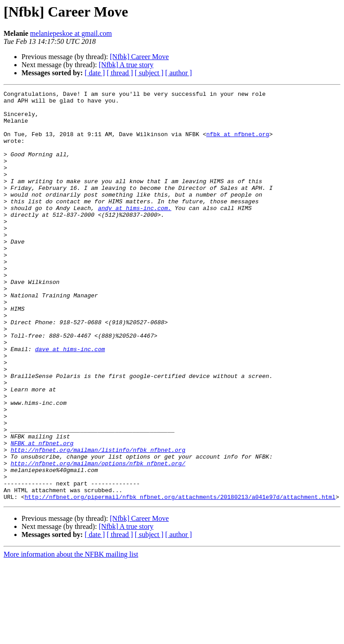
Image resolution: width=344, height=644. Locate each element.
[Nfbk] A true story (126, 65)
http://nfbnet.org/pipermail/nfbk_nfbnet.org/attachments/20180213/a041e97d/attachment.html (180, 579)
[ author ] (179, 73)
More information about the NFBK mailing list (71, 636)
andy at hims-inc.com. (135, 232)
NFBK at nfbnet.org (42, 514)
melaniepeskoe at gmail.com (71, 33)
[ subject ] (149, 73)
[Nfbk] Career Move (139, 57)
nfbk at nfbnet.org (237, 143)
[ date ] (95, 73)
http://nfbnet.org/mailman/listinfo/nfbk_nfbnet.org (98, 522)
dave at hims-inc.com (70, 401)
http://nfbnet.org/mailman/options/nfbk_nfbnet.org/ (98, 538)
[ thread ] (120, 73)
